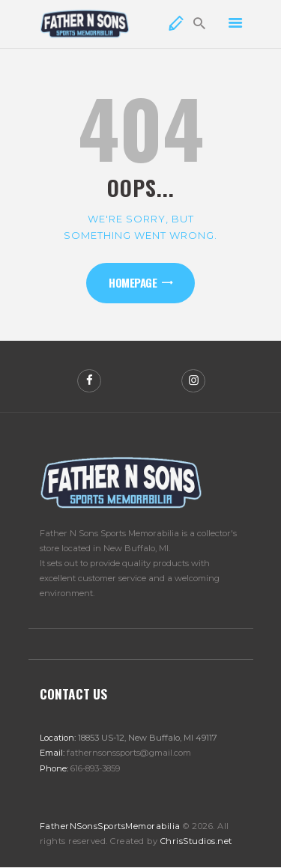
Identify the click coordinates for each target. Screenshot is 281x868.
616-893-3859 (95, 768)
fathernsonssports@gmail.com (129, 753)
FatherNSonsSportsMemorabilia (110, 826)
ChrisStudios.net (196, 841)
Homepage (133, 282)
